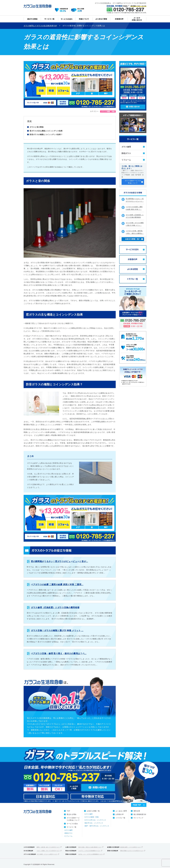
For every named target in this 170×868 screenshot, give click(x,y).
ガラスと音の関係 (37, 127)
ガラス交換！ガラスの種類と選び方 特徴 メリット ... (57, 631)
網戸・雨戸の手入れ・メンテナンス (97, 826)
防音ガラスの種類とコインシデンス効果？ (46, 134)
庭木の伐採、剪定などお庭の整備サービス (90, 847)
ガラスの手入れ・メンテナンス (96, 820)
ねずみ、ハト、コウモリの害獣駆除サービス (90, 854)
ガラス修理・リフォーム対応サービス (47, 854)
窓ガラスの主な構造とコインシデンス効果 (46, 131)
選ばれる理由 (32, 19)
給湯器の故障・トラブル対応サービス (130, 847)
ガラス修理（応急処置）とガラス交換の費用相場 (55, 608)
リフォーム (126, 160)
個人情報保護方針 (140, 814)
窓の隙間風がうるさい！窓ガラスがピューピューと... (135, 200)
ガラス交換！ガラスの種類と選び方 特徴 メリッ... (135, 224)
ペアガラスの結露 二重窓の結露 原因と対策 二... (134, 208)
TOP (68, 811)
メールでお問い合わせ (137, 19)
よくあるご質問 (101, 19)
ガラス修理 (126, 147)
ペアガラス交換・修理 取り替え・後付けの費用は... (135, 232)
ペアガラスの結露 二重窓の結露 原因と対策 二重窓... (57, 585)
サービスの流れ (67, 19)
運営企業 (137, 811)
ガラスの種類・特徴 (92, 817)
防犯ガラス (126, 153)
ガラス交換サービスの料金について (84, 19)
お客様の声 (119, 19)
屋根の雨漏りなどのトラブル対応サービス (132, 851)
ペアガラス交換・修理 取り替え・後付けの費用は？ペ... (59, 654)
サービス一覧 (50, 19)
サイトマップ (138, 818)
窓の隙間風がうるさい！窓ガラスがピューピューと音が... (59, 561)
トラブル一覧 (120, 818)
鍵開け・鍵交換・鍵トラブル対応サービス (48, 847)
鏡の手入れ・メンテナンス (94, 823)
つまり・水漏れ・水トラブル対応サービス (48, 851)
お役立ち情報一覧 (93, 811)
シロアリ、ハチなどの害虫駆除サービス (89, 851)
